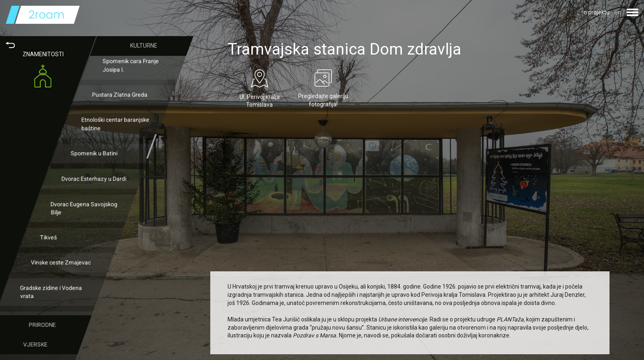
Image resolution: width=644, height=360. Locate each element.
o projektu (597, 12)
